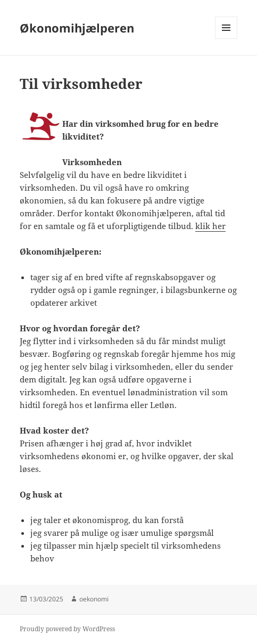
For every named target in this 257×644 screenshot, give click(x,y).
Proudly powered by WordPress (67, 629)
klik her (210, 226)
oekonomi (94, 599)
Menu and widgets (226, 39)
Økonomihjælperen (77, 28)
